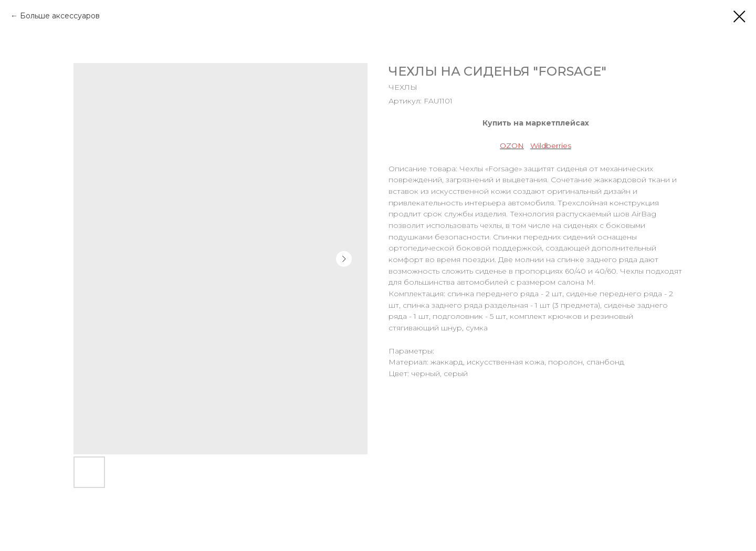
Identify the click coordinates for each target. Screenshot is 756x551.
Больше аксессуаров (60, 16)
